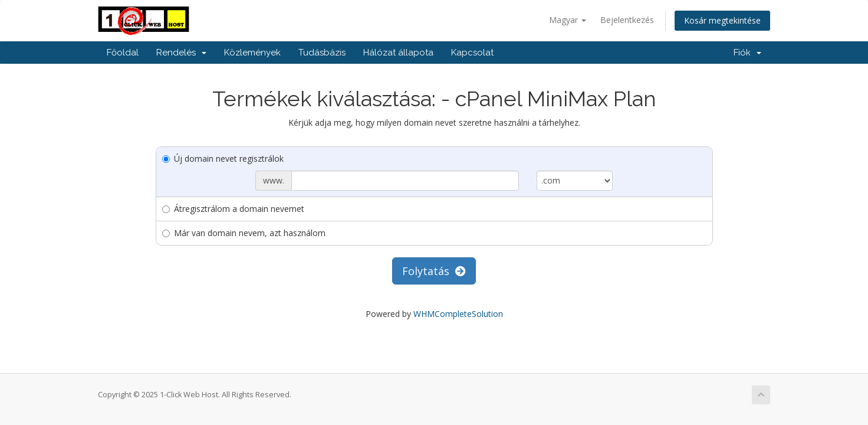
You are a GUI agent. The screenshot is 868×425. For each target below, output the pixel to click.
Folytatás (434, 271)
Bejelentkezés (627, 20)
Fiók (747, 53)
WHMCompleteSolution (458, 314)
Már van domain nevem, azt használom (244, 233)
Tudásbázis (322, 53)
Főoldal (123, 53)
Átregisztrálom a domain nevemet (233, 209)
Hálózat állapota (398, 53)
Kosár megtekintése (722, 20)
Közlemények (252, 53)
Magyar (568, 20)
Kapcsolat (472, 53)
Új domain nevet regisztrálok (223, 158)
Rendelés (181, 53)
